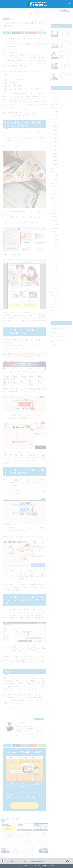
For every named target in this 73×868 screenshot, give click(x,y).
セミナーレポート (59, 328)
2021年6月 (55, 186)
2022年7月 (55, 141)
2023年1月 (55, 122)
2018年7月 (55, 314)
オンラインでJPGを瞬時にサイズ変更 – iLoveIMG (22, 490)
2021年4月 (55, 194)
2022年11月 (55, 130)
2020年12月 (55, 209)
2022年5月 (55, 148)
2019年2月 (55, 291)
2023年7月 (55, 100)
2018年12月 (55, 299)
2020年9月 (55, 220)
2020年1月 (55, 250)
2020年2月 (55, 246)
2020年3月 (55, 242)
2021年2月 (55, 201)
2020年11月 (55, 212)
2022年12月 (55, 126)
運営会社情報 (65, 11)
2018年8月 (55, 310)
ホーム (8, 11)
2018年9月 (55, 306)
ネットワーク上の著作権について (15, 708)
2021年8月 (55, 179)
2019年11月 (55, 257)
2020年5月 (55, 235)
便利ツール (42, 11)
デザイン (54, 11)
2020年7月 (55, 227)
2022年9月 (55, 133)
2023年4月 (55, 111)
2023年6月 (55, 103)
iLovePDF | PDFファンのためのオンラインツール (22, 353)
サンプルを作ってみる (25, 805)
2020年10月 (55, 216)
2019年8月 (55, 269)
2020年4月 (55, 239)
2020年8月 (55, 224)
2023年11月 (55, 92)
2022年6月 (55, 145)
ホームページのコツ (31, 12)
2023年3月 (55, 115)
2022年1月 (55, 164)
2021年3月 (55, 197)
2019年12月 (55, 254)
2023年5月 (55, 107)
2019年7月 (55, 273)
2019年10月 (55, 261)
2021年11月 (55, 167)
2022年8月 (55, 137)
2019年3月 (55, 288)
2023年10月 (55, 96)
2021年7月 (55, 182)
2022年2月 (55, 160)
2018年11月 (55, 303)
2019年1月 (55, 295)
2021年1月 (55, 205)
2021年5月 (55, 190)
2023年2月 (55, 118)
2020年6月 (55, 231)
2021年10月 (55, 171)
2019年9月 (55, 265)
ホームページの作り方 (19, 12)
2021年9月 (55, 175)
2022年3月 (55, 156)
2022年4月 (55, 152)
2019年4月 (55, 284)
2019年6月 (55, 276)
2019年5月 (55, 280)
